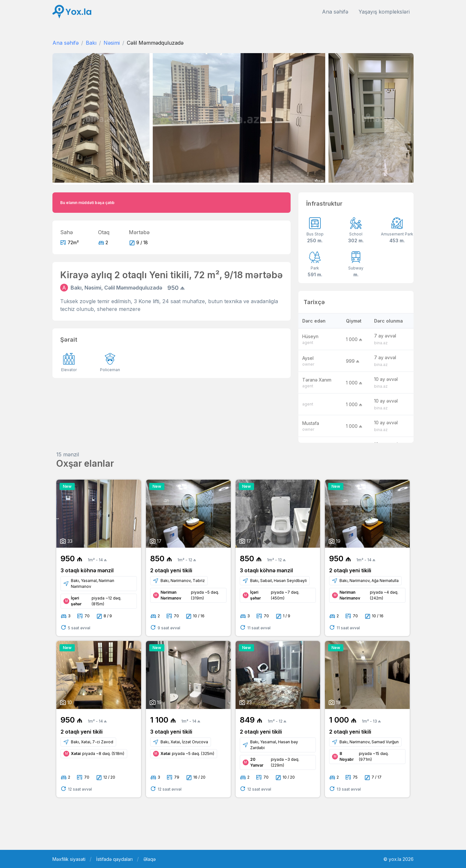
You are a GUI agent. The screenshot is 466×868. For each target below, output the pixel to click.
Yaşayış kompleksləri (384, 12)
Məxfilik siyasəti (69, 859)
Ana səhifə (335, 12)
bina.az (381, 343)
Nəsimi (112, 43)
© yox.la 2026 (399, 859)
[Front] (72, 12)
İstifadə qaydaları (114, 859)
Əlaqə (150, 859)
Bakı (91, 43)
